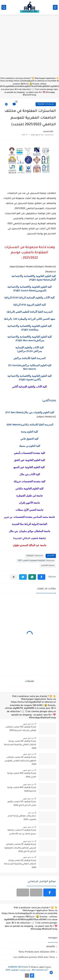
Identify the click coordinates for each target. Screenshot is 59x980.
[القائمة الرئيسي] (55, 7)
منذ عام (31, 813)
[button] (41, 577)
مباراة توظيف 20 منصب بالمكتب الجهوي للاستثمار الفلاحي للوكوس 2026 (20, 761)
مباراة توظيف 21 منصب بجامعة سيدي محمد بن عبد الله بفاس (22, 832)
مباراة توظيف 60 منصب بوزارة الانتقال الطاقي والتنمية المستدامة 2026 (20, 745)
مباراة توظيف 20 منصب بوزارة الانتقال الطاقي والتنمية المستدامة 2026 (20, 864)
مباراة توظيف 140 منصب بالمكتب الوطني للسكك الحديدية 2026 (21, 729)
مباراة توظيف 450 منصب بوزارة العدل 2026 (22, 775)
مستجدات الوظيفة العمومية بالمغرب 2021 (36, 561)
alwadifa (51, 946)
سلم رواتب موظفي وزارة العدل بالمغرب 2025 (22, 818)
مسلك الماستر (48, 566)
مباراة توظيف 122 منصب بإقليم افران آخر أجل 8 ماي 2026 (22, 804)
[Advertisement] (29, 47)
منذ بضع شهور (28, 724)
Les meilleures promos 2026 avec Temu (34, 957)
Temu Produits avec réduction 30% (37, 952)
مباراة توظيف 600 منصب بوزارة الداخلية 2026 (22, 789)
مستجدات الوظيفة (46, 104)
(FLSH (49, 401)
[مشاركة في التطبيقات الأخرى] (14, 577)
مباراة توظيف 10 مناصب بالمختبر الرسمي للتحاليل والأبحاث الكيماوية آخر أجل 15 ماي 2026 (20, 848)
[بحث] (4, 7)
